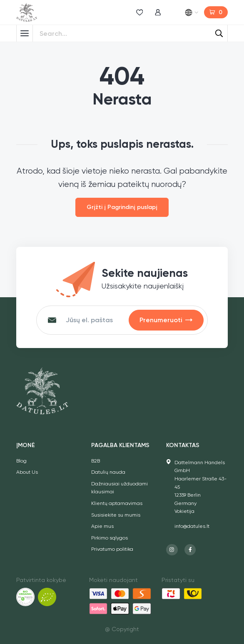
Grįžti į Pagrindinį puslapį (122, 207)
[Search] (219, 33)
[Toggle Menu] (25, 33)
